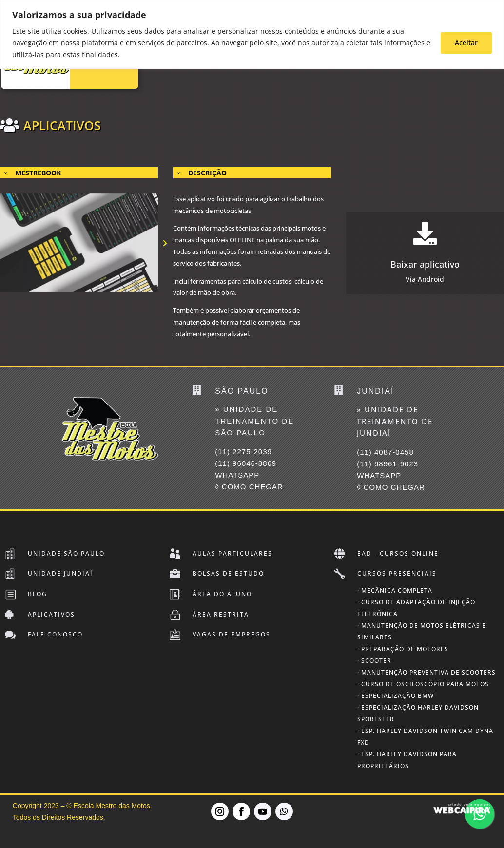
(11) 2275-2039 (243, 452)
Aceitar (466, 43)
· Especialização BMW (396, 696)
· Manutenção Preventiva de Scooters (426, 672)
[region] (252, 34)
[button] (164, 243)
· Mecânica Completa (395, 590)
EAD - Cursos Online (398, 553)
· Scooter (374, 661)
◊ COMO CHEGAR (249, 487)
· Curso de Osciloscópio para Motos (423, 684)
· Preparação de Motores (403, 649)
